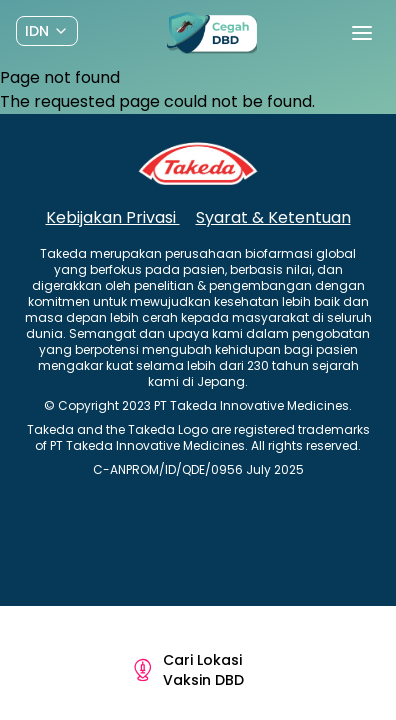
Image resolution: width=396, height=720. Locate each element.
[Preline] (212, 33)
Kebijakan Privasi (113, 217)
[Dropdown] (47, 31)
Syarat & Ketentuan (273, 217)
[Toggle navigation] (362, 33)
